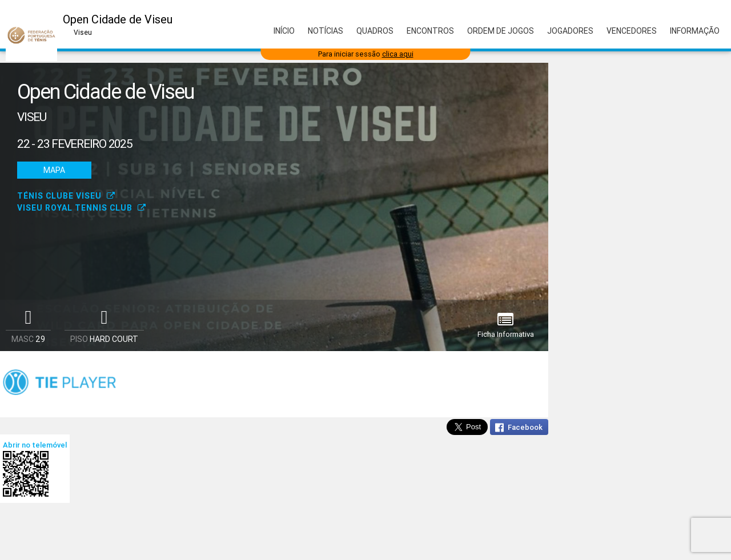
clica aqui (398, 54)
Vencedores (632, 31)
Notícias (326, 31)
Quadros (375, 31)
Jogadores (570, 31)
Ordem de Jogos (501, 31)
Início (284, 31)
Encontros (430, 31)
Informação (695, 31)
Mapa (54, 170)
